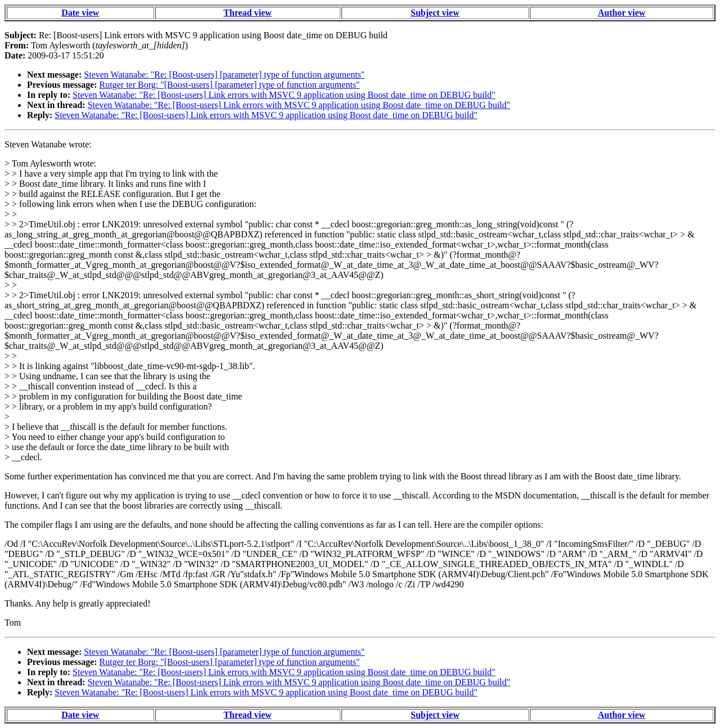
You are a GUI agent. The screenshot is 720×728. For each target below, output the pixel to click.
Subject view (435, 13)
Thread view (247, 13)
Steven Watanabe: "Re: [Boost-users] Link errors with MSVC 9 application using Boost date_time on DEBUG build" (284, 95)
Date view (80, 13)
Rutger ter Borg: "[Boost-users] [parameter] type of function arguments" (230, 85)
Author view (622, 13)
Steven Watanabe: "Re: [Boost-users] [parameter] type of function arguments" (224, 75)
